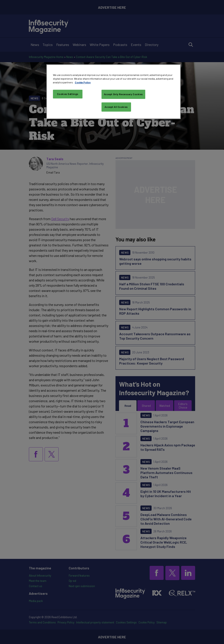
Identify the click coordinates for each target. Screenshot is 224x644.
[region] (114, 92)
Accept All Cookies (116, 107)
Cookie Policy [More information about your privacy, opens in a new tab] (83, 82)
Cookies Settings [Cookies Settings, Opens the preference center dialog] (68, 94)
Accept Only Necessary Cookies (123, 94)
